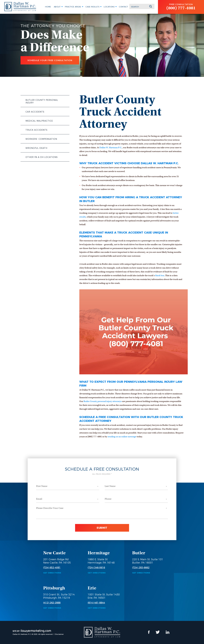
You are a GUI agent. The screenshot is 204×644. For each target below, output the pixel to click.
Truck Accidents (36, 130)
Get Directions (52, 573)
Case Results (92, 7)
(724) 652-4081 (52, 568)
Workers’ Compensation (41, 139)
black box (160, 275)
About (57, 7)
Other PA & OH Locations (42, 157)
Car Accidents (35, 112)
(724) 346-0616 (96, 568)
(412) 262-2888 (52, 603)
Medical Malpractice (39, 121)
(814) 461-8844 (96, 603)
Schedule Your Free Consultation (50, 60)
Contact (123, 7)
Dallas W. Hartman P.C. (111, 148)
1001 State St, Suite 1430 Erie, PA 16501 (104, 596)
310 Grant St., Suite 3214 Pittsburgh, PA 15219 (59, 596)
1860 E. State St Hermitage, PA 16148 (101, 561)
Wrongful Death (36, 148)
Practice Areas (73, 7)
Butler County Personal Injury (42, 101)
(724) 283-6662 (141, 568)
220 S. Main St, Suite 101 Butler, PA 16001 (148, 561)
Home (48, 7)
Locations (109, 7)
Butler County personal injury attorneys (103, 401)
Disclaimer (59, 634)
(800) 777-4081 (181, 8)
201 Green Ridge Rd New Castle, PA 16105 (57, 561)
